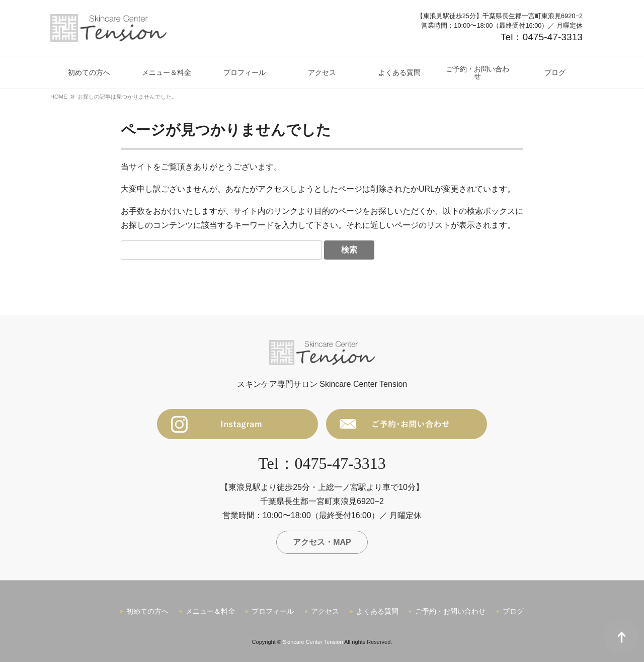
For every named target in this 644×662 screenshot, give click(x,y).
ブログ (513, 611)
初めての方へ (147, 611)
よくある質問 (377, 611)
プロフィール (273, 611)
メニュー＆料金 (210, 611)
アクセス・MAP (322, 542)
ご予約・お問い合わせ (450, 611)
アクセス (325, 611)
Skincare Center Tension (313, 642)
